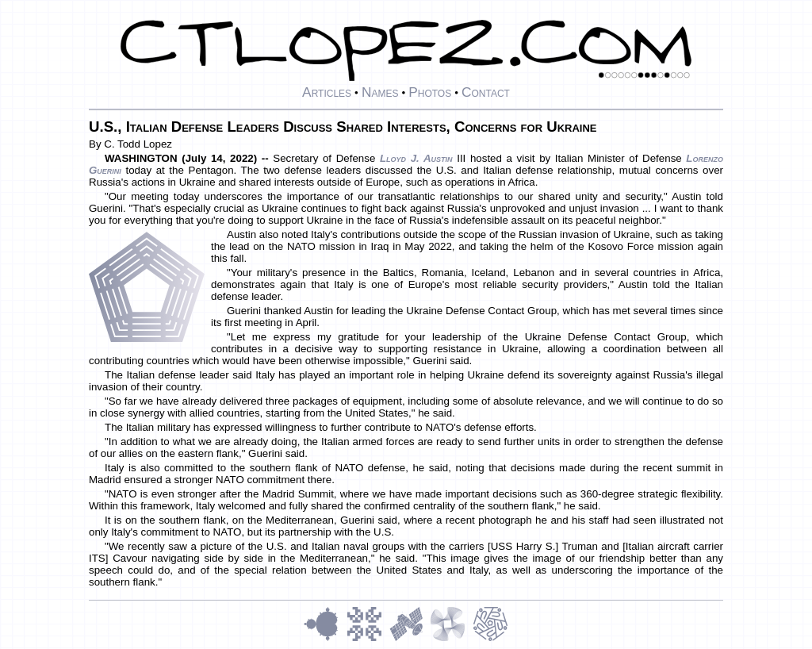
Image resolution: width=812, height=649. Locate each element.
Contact (486, 92)
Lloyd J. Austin (416, 158)
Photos (430, 92)
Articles (327, 92)
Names (380, 92)
